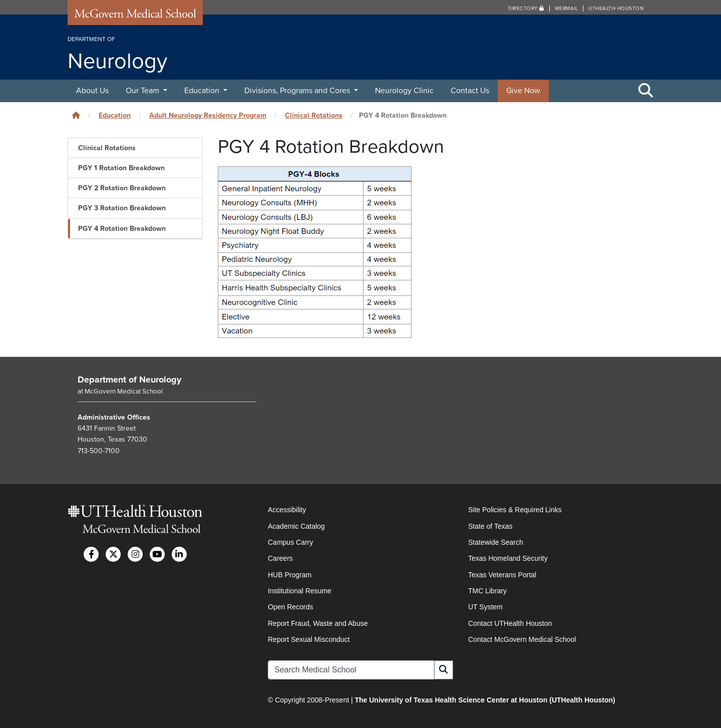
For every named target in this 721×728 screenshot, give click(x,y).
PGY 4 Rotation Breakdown (122, 229)
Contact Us (470, 91)
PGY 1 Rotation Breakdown (121, 168)
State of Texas (490, 526)
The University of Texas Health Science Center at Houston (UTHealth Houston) (485, 700)
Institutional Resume (300, 591)
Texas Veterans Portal (502, 575)
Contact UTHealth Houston (510, 623)
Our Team (143, 91)
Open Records (290, 607)
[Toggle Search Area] (646, 91)
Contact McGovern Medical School (522, 639)
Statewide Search (496, 542)
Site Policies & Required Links (515, 510)
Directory (526, 9)
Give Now (523, 91)
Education (203, 91)
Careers (280, 558)
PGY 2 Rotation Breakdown (122, 188)
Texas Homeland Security (508, 558)
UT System (485, 607)
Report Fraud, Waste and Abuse (318, 623)
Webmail (567, 9)
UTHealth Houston (616, 9)
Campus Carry (290, 542)
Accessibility (287, 510)
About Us (92, 91)
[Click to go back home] (76, 115)
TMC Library (487, 591)
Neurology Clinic (404, 91)
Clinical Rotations (314, 115)
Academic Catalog (296, 526)
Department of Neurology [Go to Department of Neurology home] (129, 380)
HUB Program (290, 575)
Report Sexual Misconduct (309, 639)
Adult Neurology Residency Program (208, 115)
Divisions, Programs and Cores (298, 91)
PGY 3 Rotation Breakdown (122, 208)
